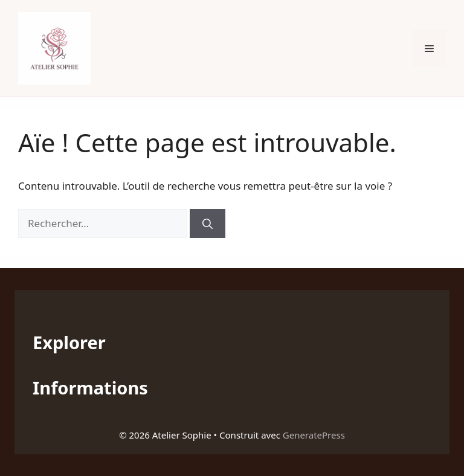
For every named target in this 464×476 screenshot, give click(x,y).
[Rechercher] (208, 224)
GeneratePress (314, 435)
